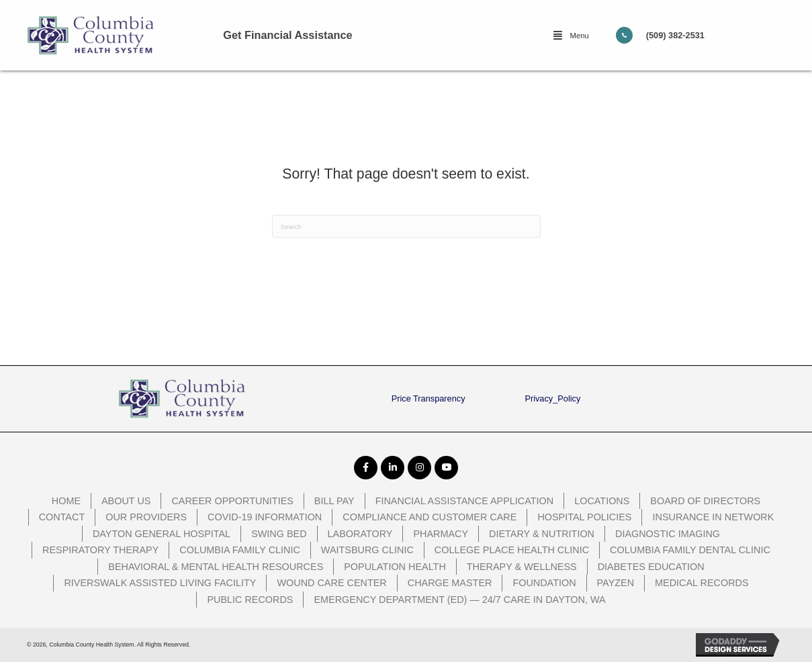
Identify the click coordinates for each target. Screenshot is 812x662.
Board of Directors (705, 501)
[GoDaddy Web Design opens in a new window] (740, 645)
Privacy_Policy (552, 398)
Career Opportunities (232, 501)
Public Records (250, 600)
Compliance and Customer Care (430, 517)
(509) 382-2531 (675, 35)
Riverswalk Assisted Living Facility (160, 583)
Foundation (544, 583)
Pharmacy (441, 534)
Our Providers (146, 517)
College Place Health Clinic (512, 550)
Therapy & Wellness (522, 567)
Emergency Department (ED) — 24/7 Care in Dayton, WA (459, 600)
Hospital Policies (584, 517)
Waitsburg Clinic (367, 550)
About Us (126, 501)
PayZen (616, 583)
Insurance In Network (713, 517)
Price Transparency (428, 398)
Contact (62, 517)
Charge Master (450, 583)
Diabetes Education (651, 567)
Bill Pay (334, 501)
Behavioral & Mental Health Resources (216, 567)
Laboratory (360, 534)
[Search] (406, 226)
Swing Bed (279, 534)
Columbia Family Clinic (240, 550)
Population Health (395, 567)
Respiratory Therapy (100, 550)
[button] (571, 35)
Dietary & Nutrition (542, 534)
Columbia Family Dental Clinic (690, 550)
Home (66, 501)
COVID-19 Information (265, 517)
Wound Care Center (331, 583)
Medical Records (702, 583)
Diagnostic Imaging (668, 534)
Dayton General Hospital (162, 534)
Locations (602, 501)
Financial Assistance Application (465, 501)
